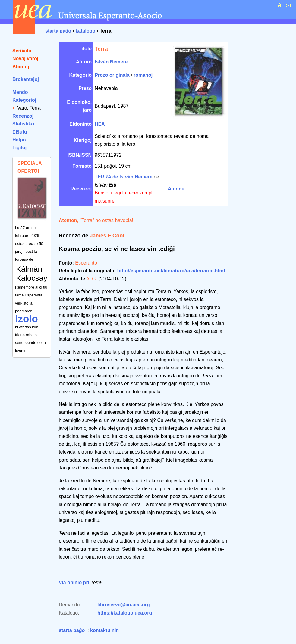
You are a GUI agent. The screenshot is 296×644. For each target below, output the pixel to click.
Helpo (19, 140)
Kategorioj (24, 100)
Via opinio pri (74, 582)
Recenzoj (23, 116)
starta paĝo (58, 31)
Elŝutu (20, 132)
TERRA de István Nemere (123, 177)
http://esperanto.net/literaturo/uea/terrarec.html (171, 271)
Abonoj (21, 67)
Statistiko (23, 124)
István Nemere (111, 62)
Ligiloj (19, 148)
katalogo (85, 31)
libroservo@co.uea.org (124, 605)
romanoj (143, 75)
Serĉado (22, 51)
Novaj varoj (25, 59)
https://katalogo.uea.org (125, 613)
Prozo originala (112, 75)
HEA (100, 124)
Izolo (27, 319)
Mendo (20, 92)
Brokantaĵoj (26, 79)
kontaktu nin (104, 630)
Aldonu (176, 189)
